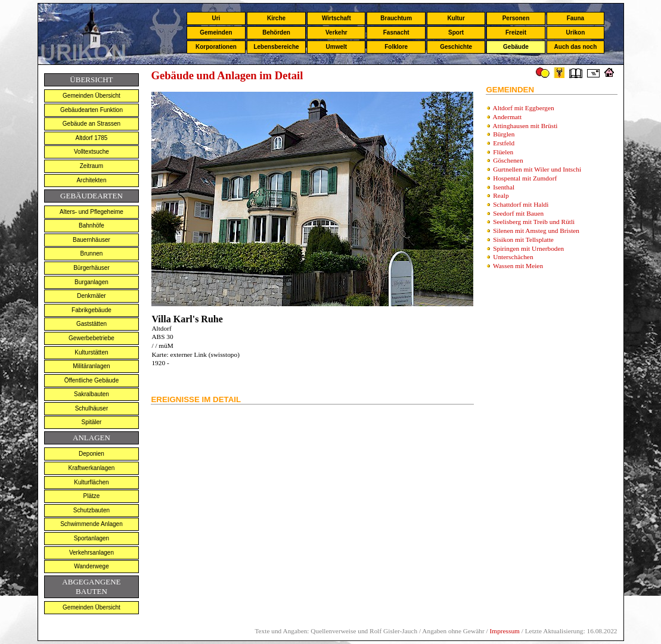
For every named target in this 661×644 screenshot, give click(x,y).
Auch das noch (576, 47)
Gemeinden (216, 32)
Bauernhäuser (91, 240)
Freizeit (516, 32)
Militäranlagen (91, 366)
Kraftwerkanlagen (92, 468)
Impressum (505, 631)
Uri (216, 18)
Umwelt (337, 47)
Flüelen (503, 152)
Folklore (396, 47)
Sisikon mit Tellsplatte (523, 239)
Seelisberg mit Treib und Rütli (534, 222)
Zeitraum (91, 166)
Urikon (576, 32)
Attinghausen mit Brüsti (525, 126)
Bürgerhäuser (91, 268)
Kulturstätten (91, 352)
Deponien (91, 454)
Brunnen (92, 253)
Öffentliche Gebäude (92, 380)
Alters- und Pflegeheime (91, 212)
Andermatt (507, 117)
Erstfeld (504, 143)
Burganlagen (91, 282)
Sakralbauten (91, 394)
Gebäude (516, 47)
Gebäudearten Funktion (91, 110)
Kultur (456, 18)
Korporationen (216, 47)
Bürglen (504, 134)
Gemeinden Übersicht (91, 96)
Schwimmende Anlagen (91, 524)
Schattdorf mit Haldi (521, 204)
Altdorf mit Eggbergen (524, 108)
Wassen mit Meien (518, 266)
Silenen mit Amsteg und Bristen (536, 231)
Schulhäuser (92, 408)
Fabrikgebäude (91, 310)
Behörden (276, 32)
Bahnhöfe (91, 225)
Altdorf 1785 (91, 138)
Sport (456, 32)
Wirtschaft (336, 18)
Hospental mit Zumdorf (525, 178)
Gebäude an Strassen (91, 124)
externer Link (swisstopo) (204, 354)
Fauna (575, 18)
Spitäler (91, 422)
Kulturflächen (91, 482)
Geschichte (456, 47)
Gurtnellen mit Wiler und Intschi (537, 169)
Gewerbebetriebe (91, 338)
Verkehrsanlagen (91, 553)
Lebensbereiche (276, 47)
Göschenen (508, 160)
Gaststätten (91, 324)
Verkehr (336, 32)
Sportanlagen (92, 538)
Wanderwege (91, 566)
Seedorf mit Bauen (518, 213)
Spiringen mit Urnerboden (528, 248)
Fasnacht (396, 32)
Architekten (91, 180)
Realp (501, 195)
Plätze (92, 496)
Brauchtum (396, 18)
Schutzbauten (91, 510)
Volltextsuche (91, 152)
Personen (516, 18)
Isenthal (504, 187)
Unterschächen (513, 257)
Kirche (276, 18)
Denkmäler (91, 296)
